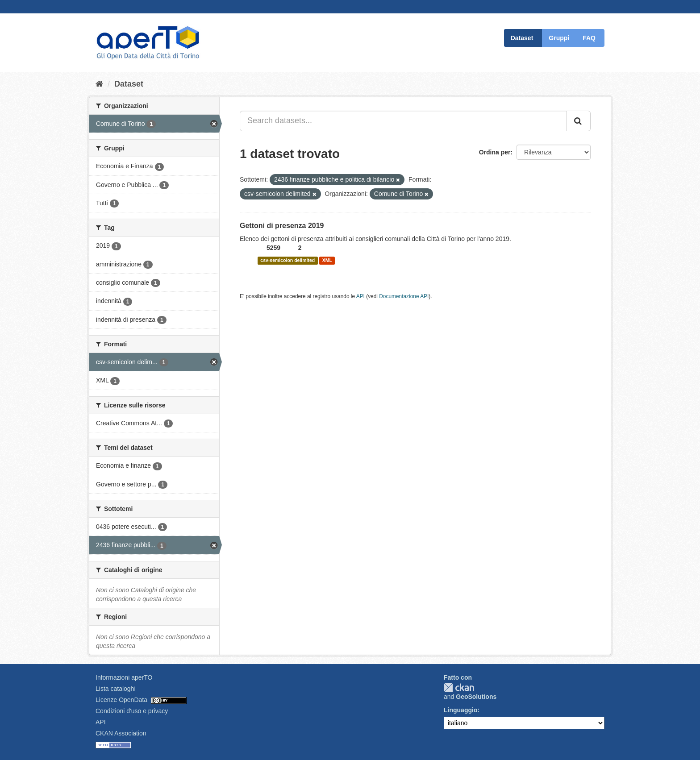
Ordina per (495, 152)
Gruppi (559, 38)
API (360, 296)
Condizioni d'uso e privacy (132, 711)
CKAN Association (121, 733)
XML (327, 261)
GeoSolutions (476, 697)
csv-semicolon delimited (287, 261)
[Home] (99, 84)
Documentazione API (404, 296)
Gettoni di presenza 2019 (282, 226)
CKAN (459, 687)
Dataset (522, 38)
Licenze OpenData (121, 700)
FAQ (589, 38)
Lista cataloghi (116, 689)
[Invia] (579, 121)
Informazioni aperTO (124, 677)
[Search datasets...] (403, 121)
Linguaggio (460, 710)
